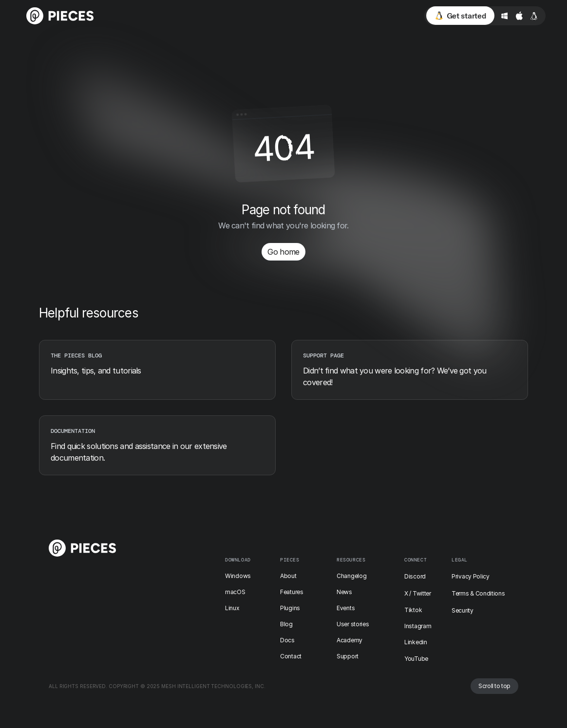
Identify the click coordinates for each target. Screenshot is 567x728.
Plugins (290, 608)
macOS (235, 592)
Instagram (418, 626)
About (288, 576)
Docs (287, 640)
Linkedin (416, 642)
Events (346, 608)
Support (348, 656)
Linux (232, 608)
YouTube (416, 659)
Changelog (351, 576)
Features (292, 592)
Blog (286, 624)
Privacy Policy (471, 576)
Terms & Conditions (478, 593)
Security (463, 610)
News (344, 592)
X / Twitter (418, 593)
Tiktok (413, 610)
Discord (415, 576)
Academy (350, 640)
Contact (291, 656)
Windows (238, 576)
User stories (353, 624)
